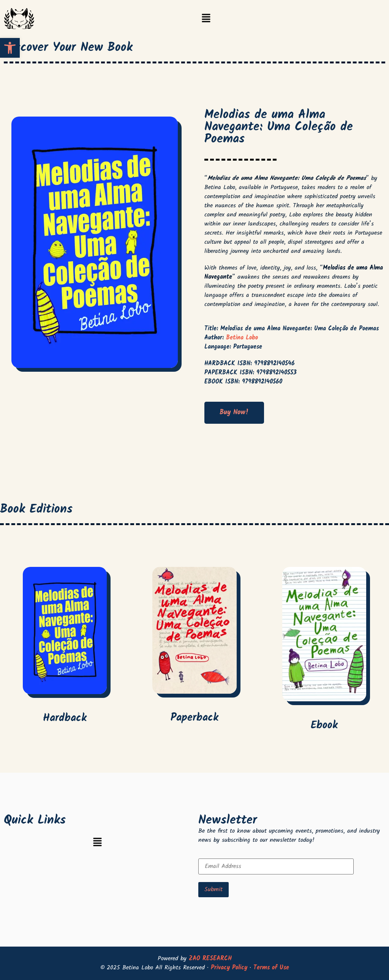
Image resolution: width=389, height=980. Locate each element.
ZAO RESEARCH (210, 959)
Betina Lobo (242, 338)
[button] (206, 19)
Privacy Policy (229, 968)
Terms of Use (271, 968)
